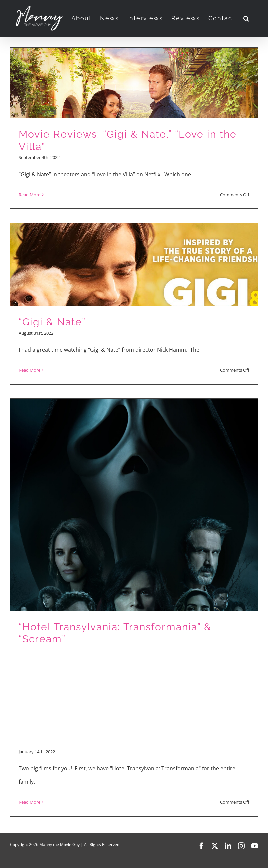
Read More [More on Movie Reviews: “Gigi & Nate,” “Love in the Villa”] (29, 195)
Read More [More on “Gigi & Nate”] (29, 370)
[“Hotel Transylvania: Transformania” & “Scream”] (134, 607)
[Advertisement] (134, 695)
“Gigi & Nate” (52, 322)
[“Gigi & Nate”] (134, 303)
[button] (246, 18)
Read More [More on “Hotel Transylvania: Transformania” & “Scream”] (29, 802)
